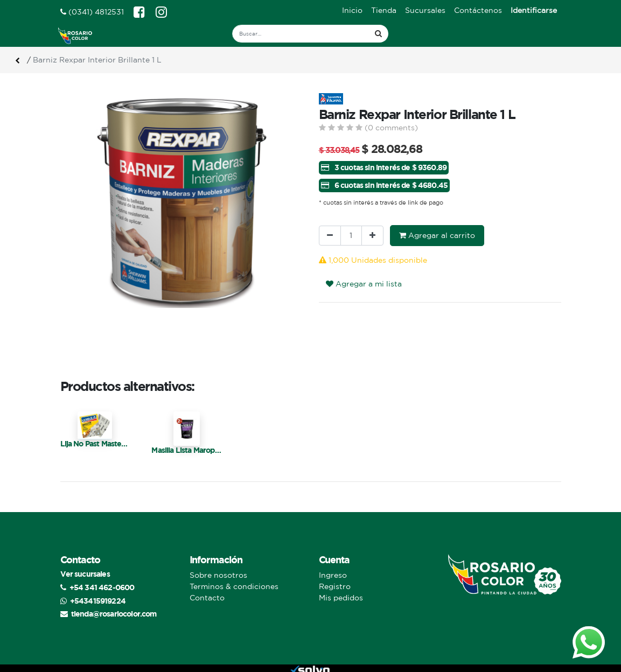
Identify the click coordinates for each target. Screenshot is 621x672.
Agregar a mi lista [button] (364, 284)
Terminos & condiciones (234, 586)
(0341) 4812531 (92, 12)
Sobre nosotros (218, 575)
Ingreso (333, 575)
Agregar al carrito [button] (437, 235)
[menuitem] (352, 10)
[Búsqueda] (378, 34)
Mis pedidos (341, 598)
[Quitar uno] (330, 236)
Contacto (207, 598)
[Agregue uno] (372, 236)
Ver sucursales (85, 574)
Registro (335, 586)
